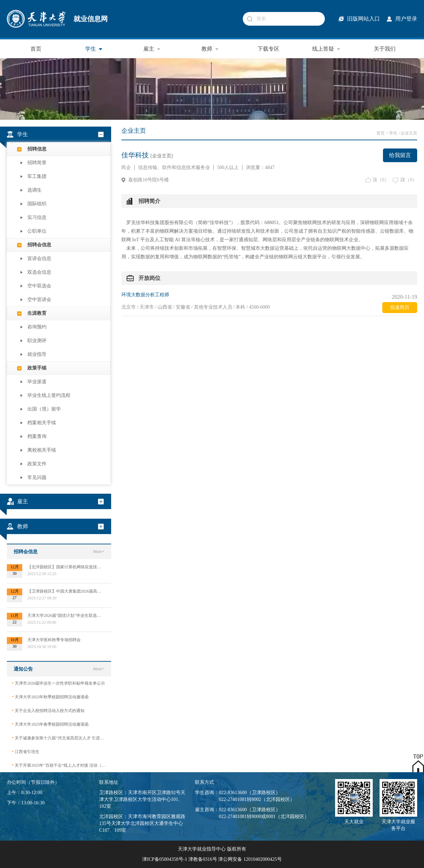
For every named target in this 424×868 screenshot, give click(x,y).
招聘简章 (37, 163)
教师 (210, 49)
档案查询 (37, 436)
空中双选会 (39, 286)
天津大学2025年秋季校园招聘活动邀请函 (50, 697)
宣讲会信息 (39, 258)
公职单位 (37, 231)
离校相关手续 (42, 450)
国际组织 (37, 204)
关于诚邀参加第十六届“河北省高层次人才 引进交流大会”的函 (59, 738)
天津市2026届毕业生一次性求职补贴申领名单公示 (58, 683)
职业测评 (37, 341)
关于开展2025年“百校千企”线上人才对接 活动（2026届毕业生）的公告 (59, 765)
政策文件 (37, 464)
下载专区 (268, 49)
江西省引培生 (26, 752)
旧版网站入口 (363, 19)
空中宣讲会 (39, 300)
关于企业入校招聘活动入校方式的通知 (48, 710)
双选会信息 (39, 272)
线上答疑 (327, 49)
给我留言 (400, 155)
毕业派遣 (37, 382)
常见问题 (37, 477)
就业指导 (37, 354)
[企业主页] (162, 156)
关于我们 (385, 49)
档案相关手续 (42, 423)
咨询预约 (37, 327)
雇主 (152, 49)
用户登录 (406, 19)
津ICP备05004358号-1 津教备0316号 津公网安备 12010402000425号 (212, 859)
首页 (36, 49)
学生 (94, 49)
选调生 (35, 190)
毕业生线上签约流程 (49, 395)
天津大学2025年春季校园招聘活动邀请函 (50, 724)
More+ (99, 552)
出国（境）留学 (44, 409)
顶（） (381, 180)
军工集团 (37, 176)
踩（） (409, 180)
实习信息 (37, 217)
